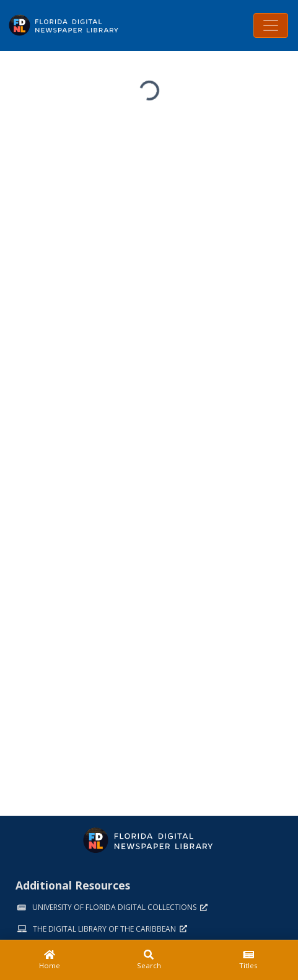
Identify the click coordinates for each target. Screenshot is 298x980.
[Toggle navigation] (271, 25)
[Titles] (248, 960)
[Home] (50, 960)
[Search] (149, 960)
